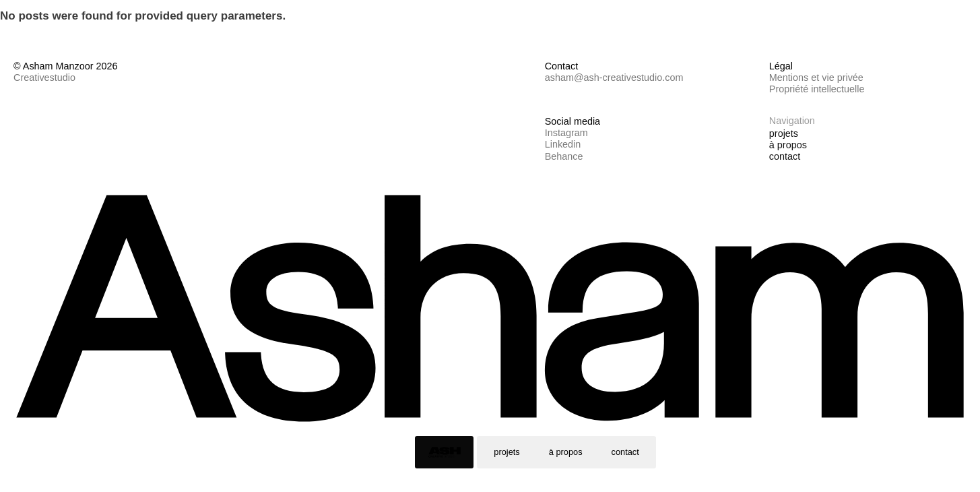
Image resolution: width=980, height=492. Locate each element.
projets (507, 452)
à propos (566, 452)
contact (625, 452)
